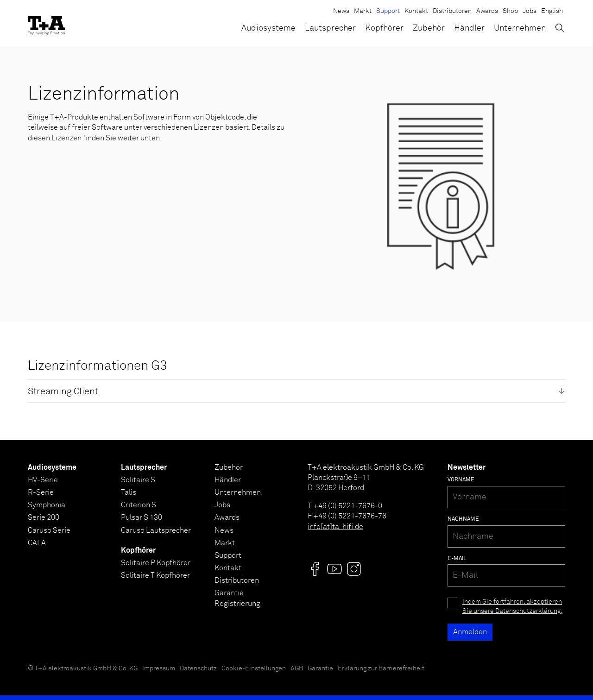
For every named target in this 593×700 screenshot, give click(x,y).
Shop (510, 11)
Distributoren (452, 11)
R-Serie (41, 492)
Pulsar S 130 (142, 517)
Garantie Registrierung (237, 598)
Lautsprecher (330, 28)
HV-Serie (43, 480)
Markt (363, 11)
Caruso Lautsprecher (156, 530)
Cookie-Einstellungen (254, 668)
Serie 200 (44, 517)
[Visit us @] (315, 569)
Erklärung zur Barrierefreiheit (381, 668)
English (552, 11)
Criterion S (139, 505)
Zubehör (429, 28)
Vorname (461, 480)
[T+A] (46, 23)
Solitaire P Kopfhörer (156, 563)
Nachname (463, 519)
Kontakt (416, 11)
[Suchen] (560, 28)
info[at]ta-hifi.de (335, 527)
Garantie (320, 668)
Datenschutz (198, 668)
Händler (469, 28)
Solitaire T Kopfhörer (155, 575)
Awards (487, 11)
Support (388, 11)
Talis (129, 492)
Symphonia (47, 505)
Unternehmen (520, 28)
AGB (297, 668)
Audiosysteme (268, 28)
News (341, 11)
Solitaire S (138, 480)
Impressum (159, 668)
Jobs (530, 11)
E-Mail (457, 559)
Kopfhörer (384, 28)
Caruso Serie (49, 530)
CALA (37, 543)
